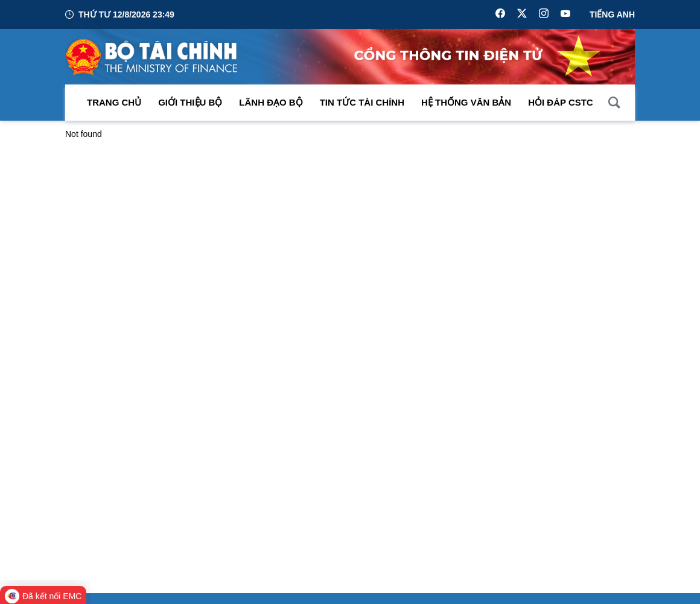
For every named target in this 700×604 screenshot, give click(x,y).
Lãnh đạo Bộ (271, 102)
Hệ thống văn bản (466, 102)
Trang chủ (114, 102)
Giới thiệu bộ (190, 102)
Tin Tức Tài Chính (362, 102)
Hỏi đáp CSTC (561, 102)
